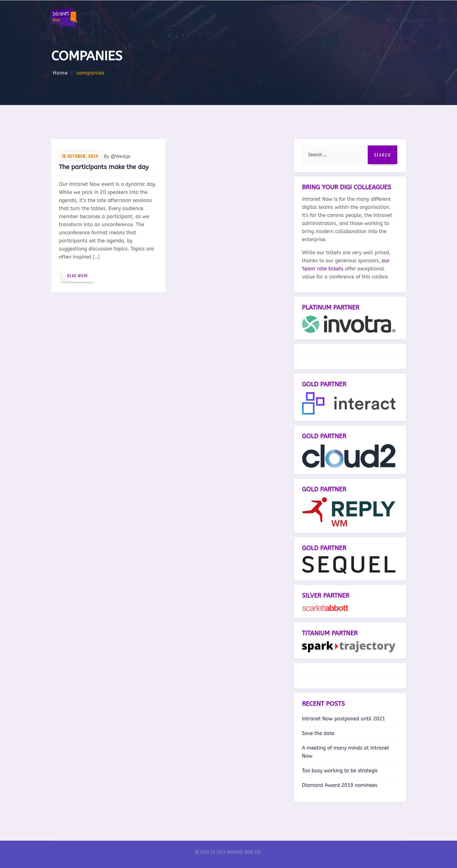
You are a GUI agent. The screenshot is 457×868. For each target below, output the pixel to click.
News (189, 20)
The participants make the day (104, 168)
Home (60, 73)
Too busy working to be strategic (340, 771)
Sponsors (280, 20)
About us (249, 20)
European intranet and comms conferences (348, 20)
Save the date (318, 733)
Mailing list (215, 20)
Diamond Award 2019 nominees (340, 785)
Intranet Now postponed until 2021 (344, 719)
